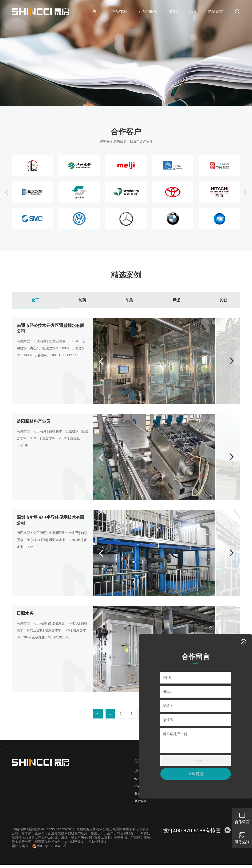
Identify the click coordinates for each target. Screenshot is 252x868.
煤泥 (176, 300)
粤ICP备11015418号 (50, 846)
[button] (7, 192)
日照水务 (25, 613)
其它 (223, 300)
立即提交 (196, 774)
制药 (82, 300)
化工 (35, 300)
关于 (138, 761)
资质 (137, 793)
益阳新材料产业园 (34, 421)
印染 (129, 300)
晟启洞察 (140, 801)
